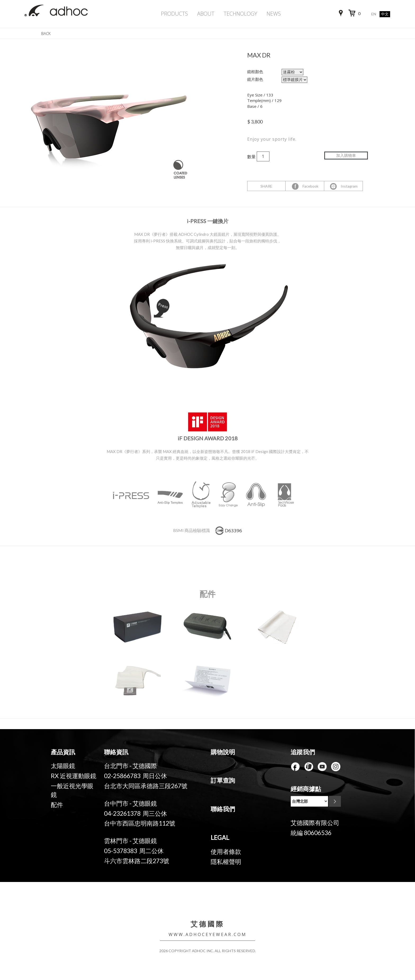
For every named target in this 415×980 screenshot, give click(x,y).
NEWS (274, 14)
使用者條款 (226, 852)
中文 (385, 14)
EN (374, 14)
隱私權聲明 (226, 862)
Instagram (344, 187)
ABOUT (206, 14)
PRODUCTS (174, 14)
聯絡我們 (223, 809)
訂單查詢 (223, 780)
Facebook (305, 187)
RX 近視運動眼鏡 (74, 776)
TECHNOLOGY (240, 14)
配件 (57, 805)
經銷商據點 (306, 789)
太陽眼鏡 (63, 766)
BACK (46, 33)
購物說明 (223, 752)
